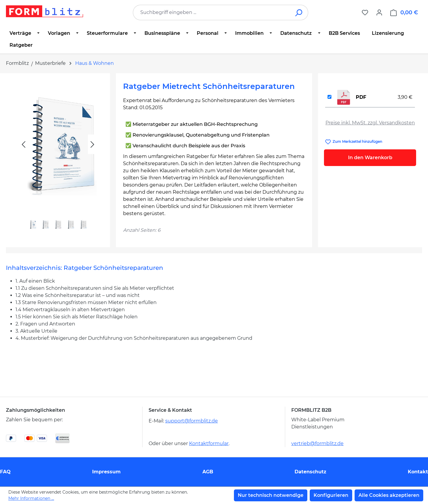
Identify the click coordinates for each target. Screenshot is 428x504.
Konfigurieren (331, 495)
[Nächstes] (92, 144)
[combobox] (212, 12)
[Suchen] (299, 12)
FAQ (5, 472)
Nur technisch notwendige (271, 495)
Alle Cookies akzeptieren (389, 495)
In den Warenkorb (370, 158)
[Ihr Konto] (379, 12)
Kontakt (418, 472)
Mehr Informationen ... (31, 498)
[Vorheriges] (23, 144)
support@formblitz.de (192, 421)
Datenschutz (310, 472)
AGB (208, 472)
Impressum (106, 472)
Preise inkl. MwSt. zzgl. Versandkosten (370, 123)
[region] (58, 158)
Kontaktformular (209, 443)
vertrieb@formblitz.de (317, 443)
